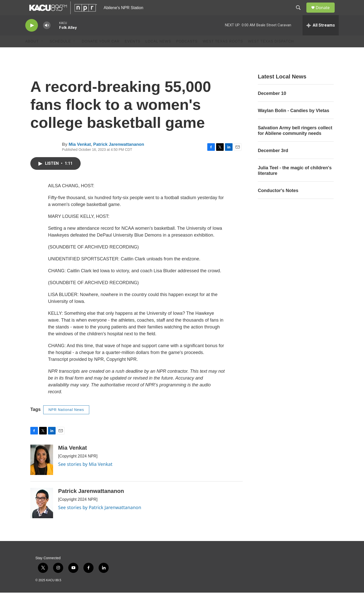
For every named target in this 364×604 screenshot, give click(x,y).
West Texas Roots (223, 53)
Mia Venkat (80, 156)
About (32, 53)
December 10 (272, 105)
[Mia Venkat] (42, 471)
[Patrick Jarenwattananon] (42, 514)
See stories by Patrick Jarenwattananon (100, 519)
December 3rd (273, 162)
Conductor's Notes (278, 202)
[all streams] (321, 37)
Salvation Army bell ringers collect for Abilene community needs (295, 142)
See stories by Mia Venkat (85, 475)
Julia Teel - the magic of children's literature (295, 182)
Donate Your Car (101, 53)
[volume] (47, 37)
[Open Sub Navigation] (42, 53)
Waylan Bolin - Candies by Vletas (293, 122)
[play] (32, 37)
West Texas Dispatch (271, 53)
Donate (326, 13)
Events (132, 53)
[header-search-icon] (301, 13)
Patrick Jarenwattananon (119, 156)
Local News (158, 53)
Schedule (60, 53)
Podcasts (187, 53)
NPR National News (66, 421)
